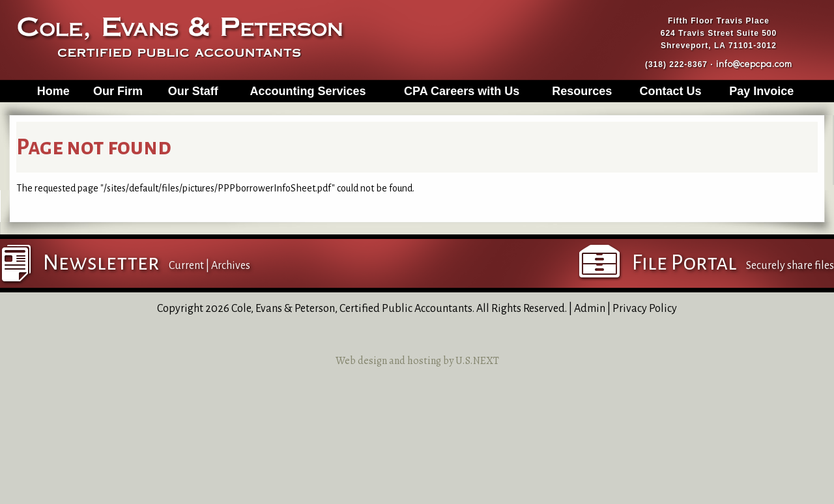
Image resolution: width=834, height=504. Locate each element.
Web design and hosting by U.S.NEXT (417, 361)
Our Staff (193, 91)
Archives (231, 266)
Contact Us (670, 91)
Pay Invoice (761, 91)
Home (53, 91)
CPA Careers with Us (462, 91)
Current (186, 266)
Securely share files (790, 266)
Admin (590, 309)
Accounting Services (308, 91)
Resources (582, 91)
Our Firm (118, 91)
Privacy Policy (645, 309)
